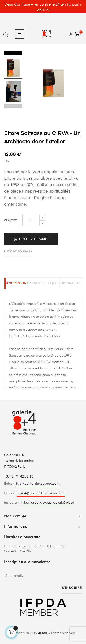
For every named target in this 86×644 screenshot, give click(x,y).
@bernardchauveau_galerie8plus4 (48, 503)
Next (13, 53)
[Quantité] (31, 221)
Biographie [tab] (71, 283)
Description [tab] (15, 283)
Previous (13, 106)
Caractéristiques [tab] (43, 283)
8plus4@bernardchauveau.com (41, 493)
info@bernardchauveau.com (38, 484)
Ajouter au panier (31, 239)
